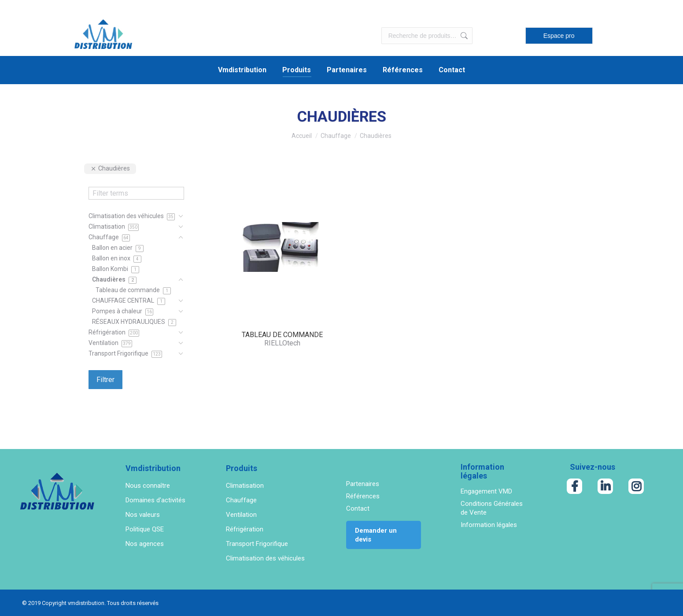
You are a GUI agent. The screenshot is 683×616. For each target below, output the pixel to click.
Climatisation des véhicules (265, 558)
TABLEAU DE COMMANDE (282, 335)
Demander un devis (376, 535)
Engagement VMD (486, 491)
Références (363, 496)
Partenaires (363, 484)
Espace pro (559, 36)
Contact (358, 508)
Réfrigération (245, 529)
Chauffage (241, 500)
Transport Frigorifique (257, 544)
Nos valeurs (143, 515)
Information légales (489, 525)
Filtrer (105, 380)
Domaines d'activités (155, 500)
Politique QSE (145, 529)
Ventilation (241, 515)
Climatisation (245, 486)
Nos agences (145, 544)
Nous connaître (148, 486)
